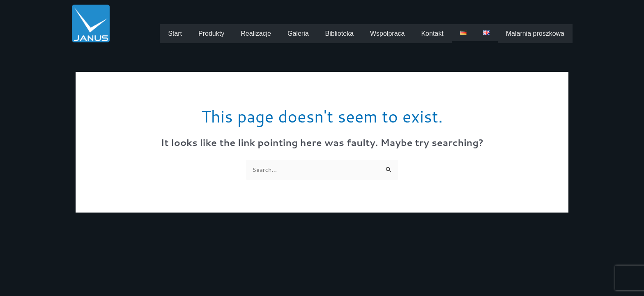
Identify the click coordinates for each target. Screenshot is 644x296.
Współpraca (387, 34)
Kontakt (432, 34)
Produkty (211, 34)
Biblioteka (339, 34)
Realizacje (256, 34)
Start (175, 34)
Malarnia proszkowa (535, 34)
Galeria (298, 34)
